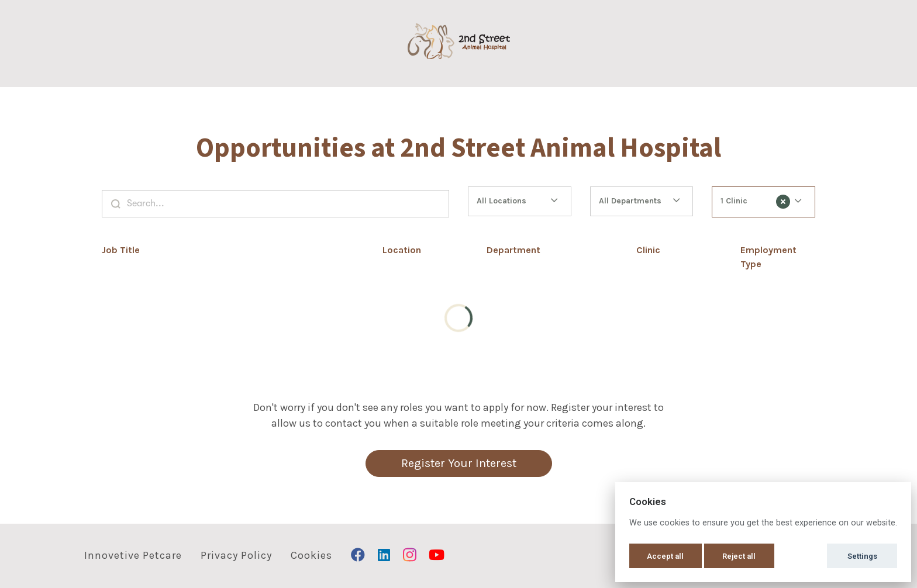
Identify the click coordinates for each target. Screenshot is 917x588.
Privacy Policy (236, 555)
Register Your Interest (459, 463)
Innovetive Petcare (133, 555)
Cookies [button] (311, 555)
